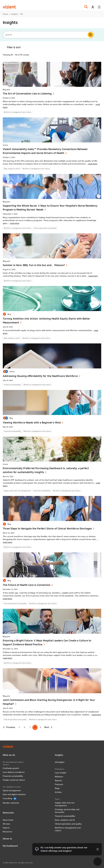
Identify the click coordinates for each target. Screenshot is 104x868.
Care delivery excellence (14, 772)
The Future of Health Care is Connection (27, 585)
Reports (58, 780)
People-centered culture (14, 780)
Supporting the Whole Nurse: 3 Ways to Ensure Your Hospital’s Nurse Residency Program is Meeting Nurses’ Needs (50, 208)
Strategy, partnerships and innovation (67, 811)
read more (93, 164)
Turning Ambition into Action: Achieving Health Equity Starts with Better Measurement (46, 321)
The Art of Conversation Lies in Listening (27, 94)
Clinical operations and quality (68, 824)
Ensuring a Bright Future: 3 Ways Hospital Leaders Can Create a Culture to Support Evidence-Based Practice (47, 642)
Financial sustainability (13, 776)
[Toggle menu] (99, 7)
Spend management (12, 790)
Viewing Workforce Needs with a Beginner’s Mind (32, 423)
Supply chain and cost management (65, 804)
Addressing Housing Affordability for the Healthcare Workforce (40, 376)
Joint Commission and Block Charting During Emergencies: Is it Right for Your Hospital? (49, 702)
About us (7, 839)
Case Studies (61, 773)
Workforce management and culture (68, 829)
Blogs (57, 788)
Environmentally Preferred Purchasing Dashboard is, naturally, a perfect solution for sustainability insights (46, 470)
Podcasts (59, 784)
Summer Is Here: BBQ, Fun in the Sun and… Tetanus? (34, 265)
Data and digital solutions (14, 794)
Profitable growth (11, 768)
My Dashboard (10, 846)
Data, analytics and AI (65, 820)
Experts (6, 828)
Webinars (59, 777)
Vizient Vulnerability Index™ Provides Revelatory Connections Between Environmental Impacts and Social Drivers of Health (45, 151)
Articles (58, 792)
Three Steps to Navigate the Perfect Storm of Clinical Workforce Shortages (47, 529)
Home (5, 14)
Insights (14, 14)
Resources (7, 832)
